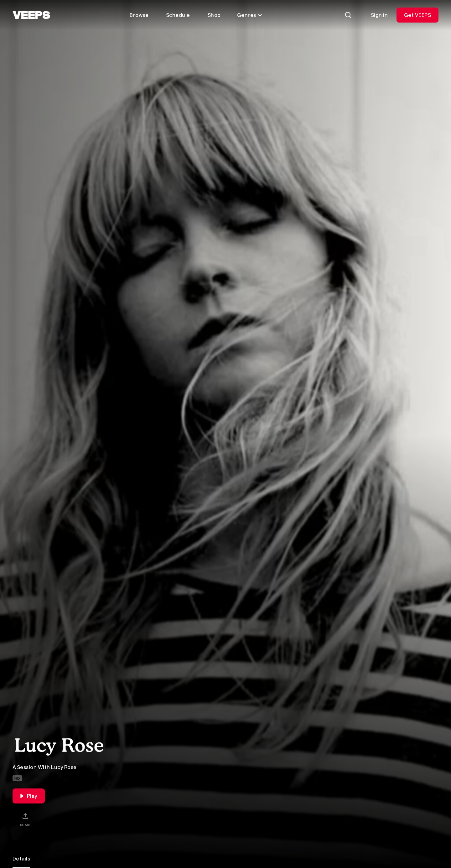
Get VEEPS (417, 15)
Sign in (379, 15)
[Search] (348, 15)
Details (21, 858)
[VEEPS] (31, 15)
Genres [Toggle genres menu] (250, 15)
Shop (214, 15)
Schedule (178, 15)
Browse (139, 15)
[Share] (25, 819)
